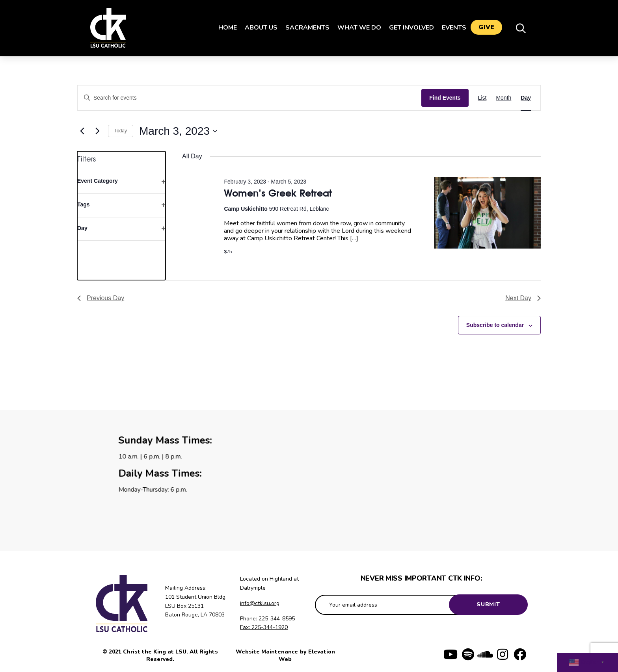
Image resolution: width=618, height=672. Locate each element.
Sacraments (304, 28)
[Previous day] (82, 131)
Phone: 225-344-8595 (267, 619)
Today (121, 131)
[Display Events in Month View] (504, 98)
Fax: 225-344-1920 (264, 627)
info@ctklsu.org (260, 603)
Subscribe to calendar (495, 325)
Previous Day (101, 298)
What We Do (356, 28)
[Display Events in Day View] (526, 98)
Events (450, 28)
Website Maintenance (268, 652)
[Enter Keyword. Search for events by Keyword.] (249, 98)
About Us (258, 28)
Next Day (523, 298)
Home (224, 28)
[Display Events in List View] (482, 98)
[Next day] (97, 131)
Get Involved (408, 28)
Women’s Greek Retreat (278, 193)
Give (486, 28)
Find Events (445, 98)
